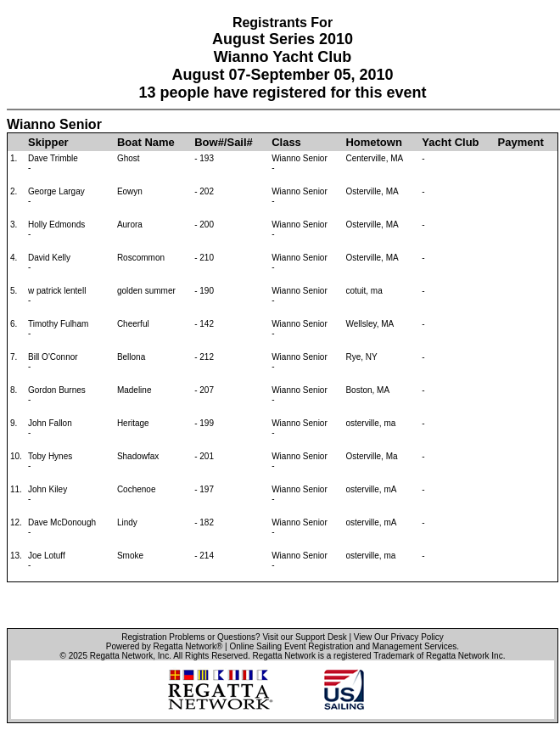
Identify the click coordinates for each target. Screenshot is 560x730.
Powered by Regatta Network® (164, 646)
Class (286, 142)
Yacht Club (450, 142)
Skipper (48, 142)
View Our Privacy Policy (399, 637)
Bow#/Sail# (224, 142)
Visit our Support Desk (304, 637)
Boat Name (146, 142)
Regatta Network (121, 656)
